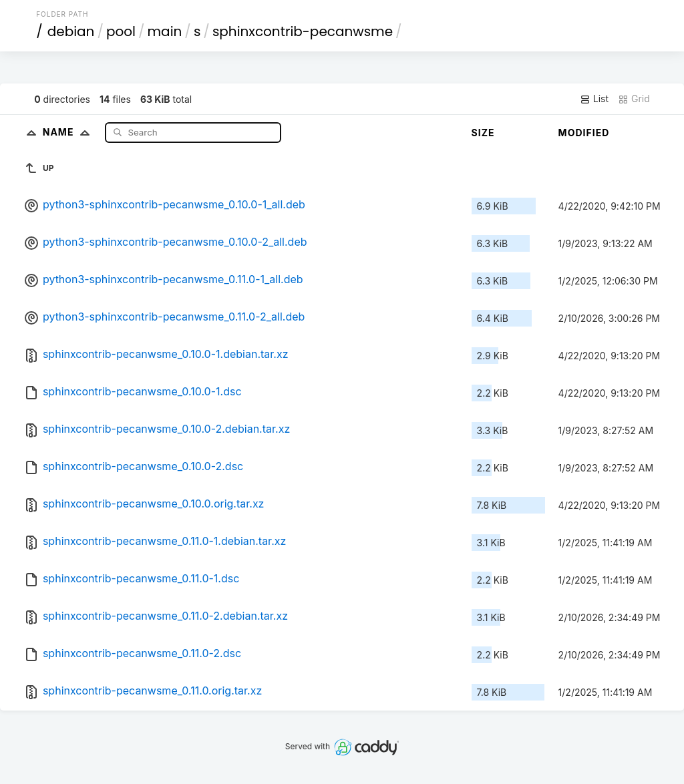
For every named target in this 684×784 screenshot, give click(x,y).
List (594, 99)
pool (121, 31)
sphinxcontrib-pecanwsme (303, 31)
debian (71, 31)
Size (483, 133)
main (165, 31)
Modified (584, 133)
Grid (634, 99)
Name (69, 132)
